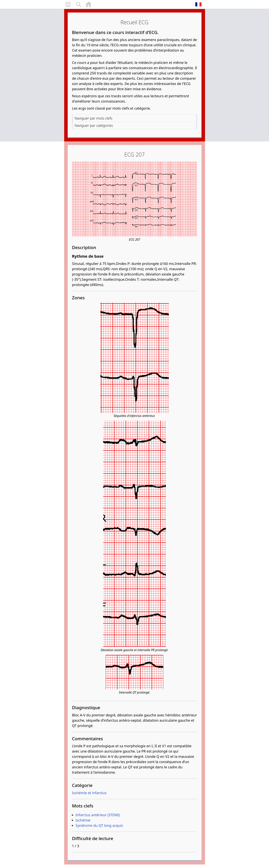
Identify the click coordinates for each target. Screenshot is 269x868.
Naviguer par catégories (94, 125)
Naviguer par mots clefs (93, 118)
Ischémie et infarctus (89, 793)
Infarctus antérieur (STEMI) (98, 815)
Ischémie (83, 820)
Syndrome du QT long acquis (99, 825)
